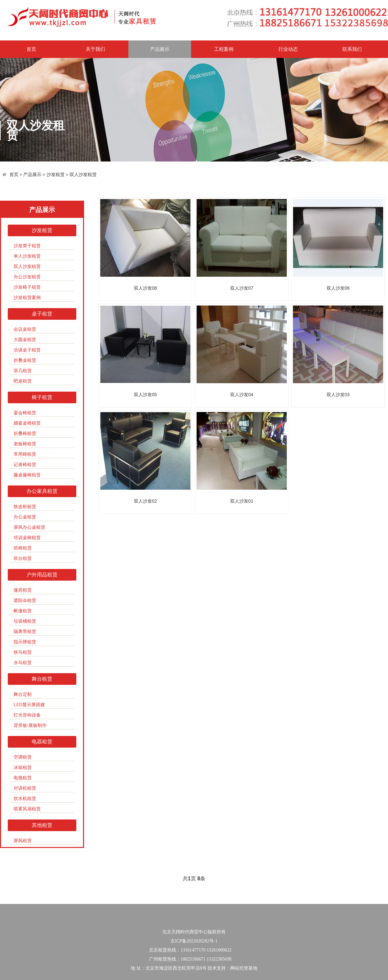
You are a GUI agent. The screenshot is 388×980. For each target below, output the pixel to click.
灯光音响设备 (27, 715)
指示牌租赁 (25, 642)
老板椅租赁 (25, 444)
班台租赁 (23, 558)
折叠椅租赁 (25, 434)
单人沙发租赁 (27, 256)
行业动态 (288, 49)
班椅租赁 (23, 548)
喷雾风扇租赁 (27, 809)
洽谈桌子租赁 (27, 350)
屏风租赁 (23, 841)
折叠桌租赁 (25, 360)
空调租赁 (23, 757)
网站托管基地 (244, 968)
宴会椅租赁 (25, 413)
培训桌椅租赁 (27, 538)
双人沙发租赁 (83, 175)
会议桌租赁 (25, 329)
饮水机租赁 (25, 799)
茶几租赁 (23, 371)
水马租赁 (23, 663)
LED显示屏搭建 (29, 705)
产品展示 (160, 49)
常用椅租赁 (25, 454)
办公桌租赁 (25, 517)
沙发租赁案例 (27, 298)
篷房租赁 (23, 590)
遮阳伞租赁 (25, 601)
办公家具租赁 (42, 491)
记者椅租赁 (25, 465)
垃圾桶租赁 (25, 621)
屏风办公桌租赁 (29, 527)
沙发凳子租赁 (27, 246)
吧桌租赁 (23, 381)
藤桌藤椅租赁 (27, 475)
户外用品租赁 (42, 575)
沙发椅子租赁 (27, 287)
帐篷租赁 (23, 611)
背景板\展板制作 (30, 725)
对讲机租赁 (25, 788)
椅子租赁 (42, 397)
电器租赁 (42, 742)
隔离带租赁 (25, 632)
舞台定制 (23, 694)
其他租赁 (42, 825)
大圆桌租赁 (25, 340)
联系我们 (352, 49)
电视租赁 (23, 778)
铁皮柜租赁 (25, 507)
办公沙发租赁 (27, 277)
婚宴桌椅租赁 (27, 423)
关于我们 (95, 49)
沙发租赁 (56, 175)
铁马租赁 (23, 652)
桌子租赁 (42, 314)
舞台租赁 (42, 679)
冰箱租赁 (23, 768)
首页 (31, 49)
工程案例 (224, 49)
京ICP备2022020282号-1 (194, 941)
